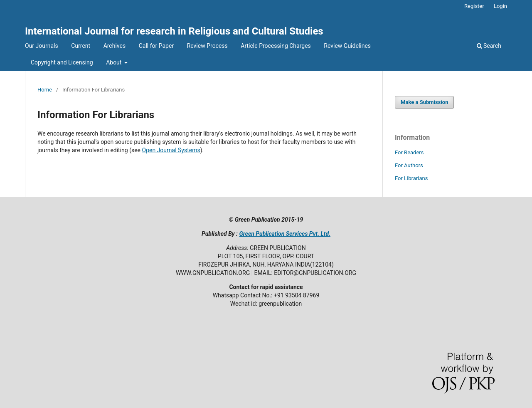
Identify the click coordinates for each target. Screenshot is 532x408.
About (115, 62)
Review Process (207, 46)
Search (489, 46)
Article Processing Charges (276, 46)
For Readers (409, 152)
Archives (115, 46)
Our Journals (42, 46)
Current (81, 46)
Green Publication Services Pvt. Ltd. (285, 234)
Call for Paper (156, 46)
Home (45, 90)
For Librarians (411, 178)
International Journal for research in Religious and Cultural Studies (174, 31)
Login (500, 6)
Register (474, 6)
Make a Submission (424, 102)
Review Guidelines (347, 46)
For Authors (409, 165)
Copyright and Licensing (62, 62)
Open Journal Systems (171, 150)
